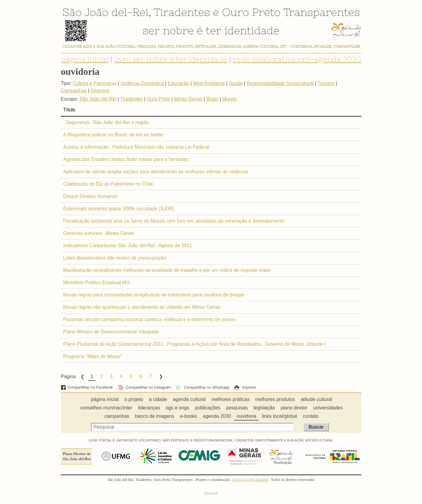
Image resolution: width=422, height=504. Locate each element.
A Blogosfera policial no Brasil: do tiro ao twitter (114, 135)
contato (311, 416)
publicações (208, 408)
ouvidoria (246, 416)
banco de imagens (155, 416)
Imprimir (245, 387)
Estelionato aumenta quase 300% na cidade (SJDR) (119, 209)
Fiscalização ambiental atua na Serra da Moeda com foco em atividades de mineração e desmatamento (174, 221)
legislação (264, 408)
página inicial (85, 59)
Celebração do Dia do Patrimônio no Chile (108, 184)
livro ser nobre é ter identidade (171, 59)
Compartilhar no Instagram (144, 387)
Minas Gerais (188, 99)
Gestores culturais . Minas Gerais (99, 233)
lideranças (149, 408)
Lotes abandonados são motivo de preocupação (115, 258)
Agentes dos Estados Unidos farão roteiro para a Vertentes (126, 159)
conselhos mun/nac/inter (106, 408)
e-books (189, 416)
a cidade (158, 399)
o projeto (134, 399)
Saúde (236, 83)
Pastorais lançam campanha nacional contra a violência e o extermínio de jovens (150, 319)
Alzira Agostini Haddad (250, 480)
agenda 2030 (217, 416)
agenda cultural (189, 399)
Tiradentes (182, 12)
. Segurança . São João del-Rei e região (106, 122)
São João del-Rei (105, 12)
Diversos (100, 91)
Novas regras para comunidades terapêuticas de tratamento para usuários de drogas (154, 295)
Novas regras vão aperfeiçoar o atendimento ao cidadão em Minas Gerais (142, 307)
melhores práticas (230, 399)
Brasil (212, 99)
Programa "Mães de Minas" (93, 356)
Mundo (230, 99)
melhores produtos (275, 399)
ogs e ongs (178, 408)
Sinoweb (211, 493)
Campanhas (74, 91)
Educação (179, 83)
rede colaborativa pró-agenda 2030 (297, 59)
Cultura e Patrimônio (95, 83)
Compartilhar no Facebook (87, 387)
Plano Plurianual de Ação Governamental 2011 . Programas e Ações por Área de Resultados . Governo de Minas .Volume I (194, 344)
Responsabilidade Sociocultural (280, 83)
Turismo (326, 83)
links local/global (279, 416)
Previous (82, 377)
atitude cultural (316, 399)
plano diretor (294, 408)
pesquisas (237, 408)
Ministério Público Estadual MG (97, 282)
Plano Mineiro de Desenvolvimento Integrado (111, 332)
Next (160, 377)
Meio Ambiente (209, 83)
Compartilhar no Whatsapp (203, 387)
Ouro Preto (251, 12)
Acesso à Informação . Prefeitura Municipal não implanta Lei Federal (136, 147)
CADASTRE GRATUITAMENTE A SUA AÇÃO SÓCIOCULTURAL (285, 440)
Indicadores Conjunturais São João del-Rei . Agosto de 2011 (128, 246)
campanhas (117, 416)
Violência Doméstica (142, 83)
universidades (328, 408)
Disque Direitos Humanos (91, 196)
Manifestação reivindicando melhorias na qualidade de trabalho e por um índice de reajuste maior (167, 270)
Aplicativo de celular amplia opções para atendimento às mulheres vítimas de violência (156, 172)
